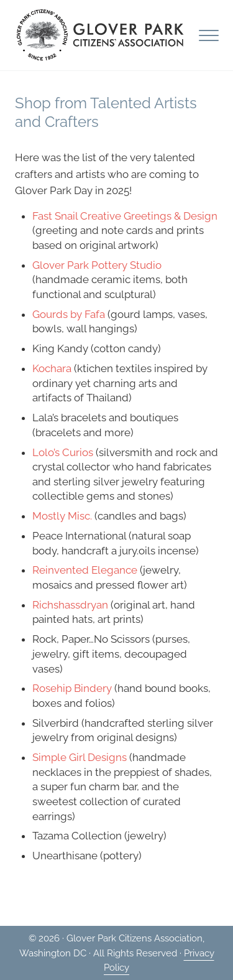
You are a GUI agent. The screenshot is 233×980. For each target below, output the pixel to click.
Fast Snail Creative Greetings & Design (125, 216)
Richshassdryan (70, 605)
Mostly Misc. (62, 516)
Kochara (52, 368)
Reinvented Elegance (85, 570)
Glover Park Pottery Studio (97, 265)
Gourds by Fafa (69, 314)
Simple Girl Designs (80, 757)
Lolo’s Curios (63, 452)
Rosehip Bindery (72, 688)
